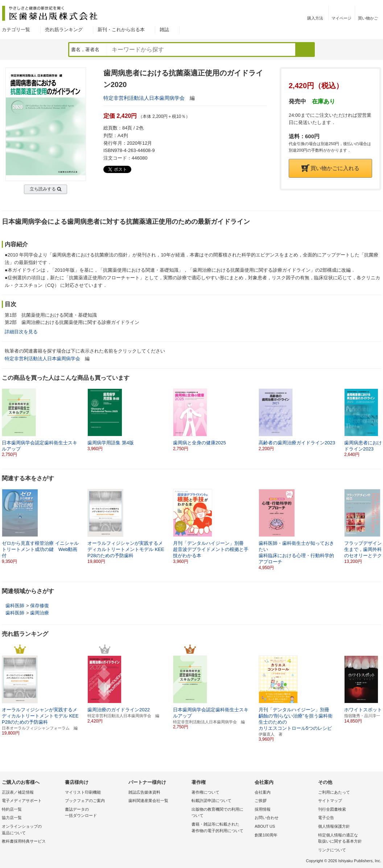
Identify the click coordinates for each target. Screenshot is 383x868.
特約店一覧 (12, 809)
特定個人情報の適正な (348, 839)
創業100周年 (266, 835)
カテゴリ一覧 (16, 30)
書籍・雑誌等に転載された (221, 828)
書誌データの (95, 813)
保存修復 (40, 606)
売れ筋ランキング (64, 30)
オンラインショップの (32, 830)
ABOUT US (265, 826)
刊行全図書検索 (332, 809)
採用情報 (263, 809)
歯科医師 (15, 606)
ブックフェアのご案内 (85, 801)
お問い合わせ (267, 818)
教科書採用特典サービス (24, 841)
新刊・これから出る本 (121, 30)
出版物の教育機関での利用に (221, 813)
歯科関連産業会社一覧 (148, 801)
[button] (376, 423)
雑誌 (164, 30)
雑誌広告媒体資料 (144, 792)
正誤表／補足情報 (18, 792)
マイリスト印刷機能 (83, 792)
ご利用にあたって (334, 792)
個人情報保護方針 (334, 826)
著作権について (205, 792)
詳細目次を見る (21, 332)
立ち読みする (43, 189)
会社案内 (263, 792)
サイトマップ (330, 801)
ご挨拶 (261, 801)
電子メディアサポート (22, 801)
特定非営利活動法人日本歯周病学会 (144, 98)
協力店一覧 (12, 818)
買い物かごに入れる (330, 168)
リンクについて (332, 850)
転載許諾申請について (211, 801)
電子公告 (326, 818)
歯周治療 (40, 613)
